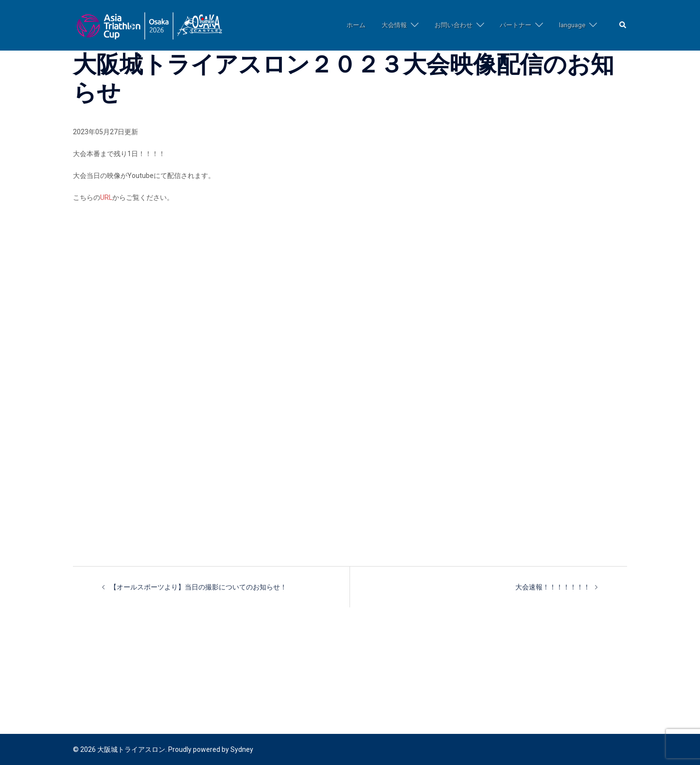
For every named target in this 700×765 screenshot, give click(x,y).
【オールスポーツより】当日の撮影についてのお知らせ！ (198, 587)
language (572, 25)
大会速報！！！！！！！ (553, 587)
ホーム (356, 25)
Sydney (242, 749)
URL (106, 197)
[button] (623, 26)
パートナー (516, 25)
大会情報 (394, 25)
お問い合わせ (454, 25)
